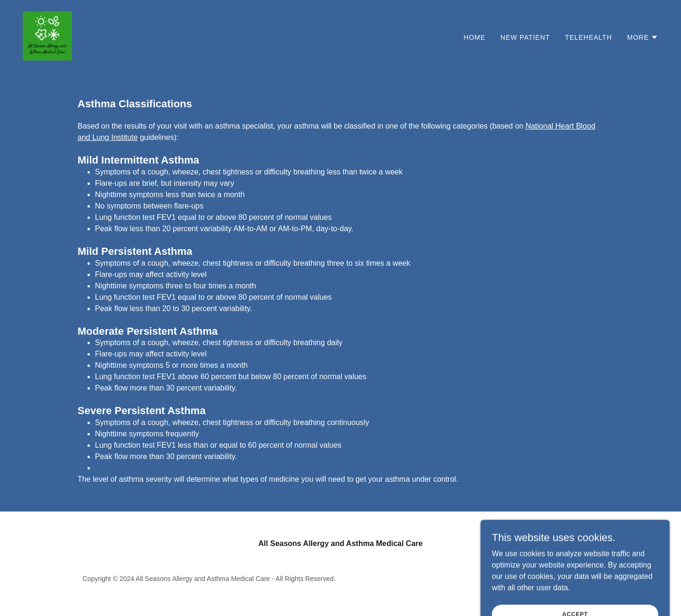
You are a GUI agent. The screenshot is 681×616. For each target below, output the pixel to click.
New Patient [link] (525, 37)
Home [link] (474, 37)
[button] (643, 37)
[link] (47, 35)
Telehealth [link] (589, 37)
